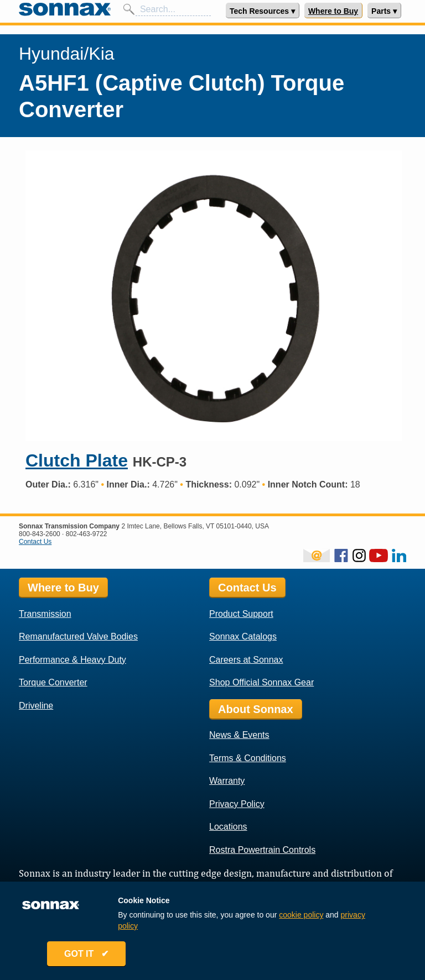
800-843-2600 (40, 534)
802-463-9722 (87, 534)
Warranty (227, 781)
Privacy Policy (237, 804)
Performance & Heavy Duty (72, 660)
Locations (228, 827)
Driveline (36, 706)
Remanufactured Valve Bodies (78, 636)
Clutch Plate (77, 460)
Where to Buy (333, 11)
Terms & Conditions (248, 758)
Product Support (241, 614)
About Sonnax (256, 709)
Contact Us (35, 542)
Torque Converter (53, 682)
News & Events (239, 735)
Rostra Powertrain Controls (262, 850)
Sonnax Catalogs (243, 636)
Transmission (45, 614)
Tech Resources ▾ (262, 11)
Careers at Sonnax (246, 660)
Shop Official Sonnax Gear (261, 682)
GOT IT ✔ (86, 954)
